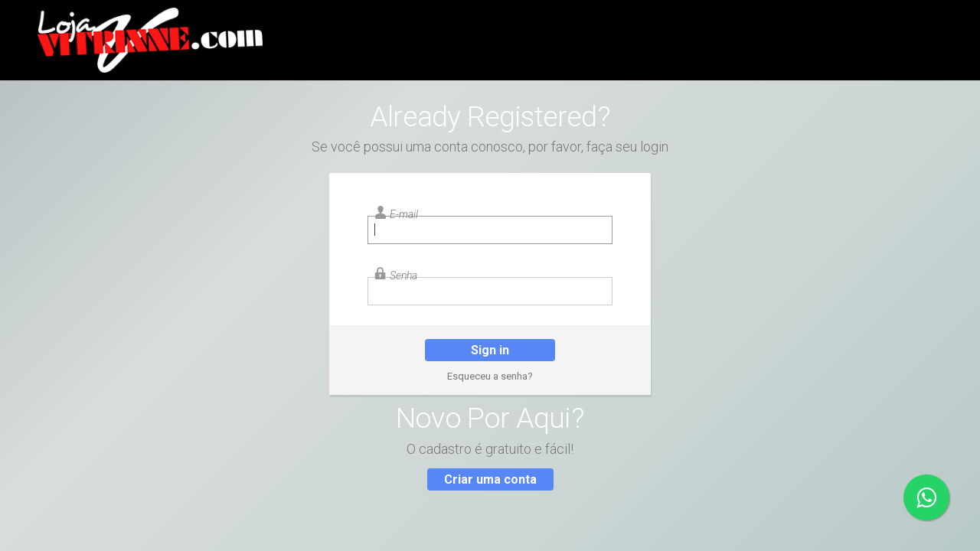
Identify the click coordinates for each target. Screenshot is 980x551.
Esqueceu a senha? (490, 376)
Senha (403, 275)
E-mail (404, 214)
